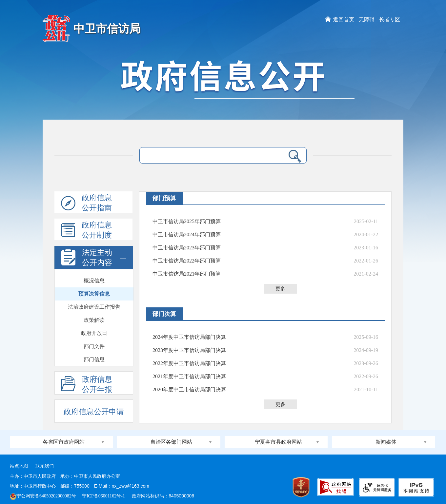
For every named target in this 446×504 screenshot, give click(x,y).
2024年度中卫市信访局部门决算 (189, 337)
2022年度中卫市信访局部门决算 (189, 363)
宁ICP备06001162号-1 (104, 496)
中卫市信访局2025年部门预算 (187, 221)
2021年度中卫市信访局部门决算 (189, 376)
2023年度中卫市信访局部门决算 (189, 350)
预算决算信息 (94, 294)
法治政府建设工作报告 (94, 307)
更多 (280, 289)
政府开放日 (94, 333)
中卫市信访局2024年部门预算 (187, 234)
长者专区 (390, 19)
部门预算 (164, 198)
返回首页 (344, 19)
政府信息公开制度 (86, 230)
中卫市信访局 (107, 29)
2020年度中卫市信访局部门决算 (189, 389)
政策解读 (94, 320)
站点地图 (19, 466)
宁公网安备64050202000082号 (43, 496)
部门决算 (164, 314)
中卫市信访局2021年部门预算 (187, 274)
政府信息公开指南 (86, 203)
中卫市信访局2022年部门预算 (187, 261)
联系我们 (45, 466)
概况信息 (94, 281)
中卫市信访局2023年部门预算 (187, 248)
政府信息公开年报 (87, 385)
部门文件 (94, 346)
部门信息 (94, 359)
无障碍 (367, 19)
